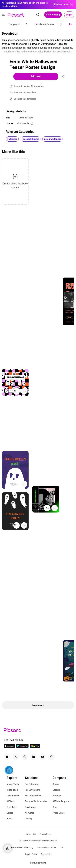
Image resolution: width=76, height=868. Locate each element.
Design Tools (13, 796)
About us (57, 796)
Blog (55, 807)
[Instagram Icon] (25, 757)
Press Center (59, 813)
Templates (12, 807)
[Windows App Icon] (35, 747)
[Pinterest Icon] (51, 757)
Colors (10, 813)
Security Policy (31, 854)
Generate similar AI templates (29, 86)
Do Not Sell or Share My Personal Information (38, 841)
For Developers (32, 790)
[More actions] (24, 391)
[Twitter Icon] (16, 757)
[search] (38, 15)
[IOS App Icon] (9, 747)
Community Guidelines (46, 847)
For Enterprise (32, 784)
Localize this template (25, 99)
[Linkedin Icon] (34, 757)
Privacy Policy (46, 834)
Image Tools (13, 784)
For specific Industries (36, 801)
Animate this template (25, 92)
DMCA (63, 847)
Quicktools (30, 807)
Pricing (28, 819)
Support (56, 784)
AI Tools (11, 801)
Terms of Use (30, 834)
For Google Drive (33, 796)
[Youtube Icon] (43, 757)
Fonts (9, 819)
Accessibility (46, 854)
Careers (56, 790)
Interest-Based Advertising (22, 847)
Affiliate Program (61, 801)
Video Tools (12, 790)
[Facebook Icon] (7, 757)
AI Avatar (29, 813)
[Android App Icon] (22, 747)
